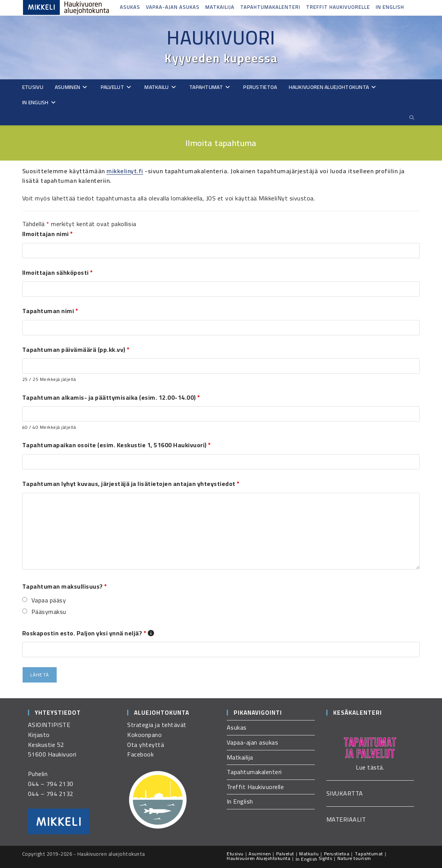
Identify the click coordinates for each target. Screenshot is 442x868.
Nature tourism (354, 858)
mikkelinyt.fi (125, 171)
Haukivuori (221, 38)
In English (390, 7)
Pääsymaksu (49, 612)
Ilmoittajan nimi (48, 234)
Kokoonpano (144, 735)
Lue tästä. (370, 767)
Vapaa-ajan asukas (173, 7)
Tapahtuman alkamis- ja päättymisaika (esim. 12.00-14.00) (111, 397)
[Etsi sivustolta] (412, 118)
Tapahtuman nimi (50, 311)
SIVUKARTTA (345, 793)
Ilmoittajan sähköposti (58, 272)
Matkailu (309, 854)
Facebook (140, 754)
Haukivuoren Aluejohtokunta (259, 858)
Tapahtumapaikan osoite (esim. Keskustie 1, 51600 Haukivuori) (117, 445)
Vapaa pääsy (49, 601)
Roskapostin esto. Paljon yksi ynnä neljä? (88, 633)
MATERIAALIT (346, 819)
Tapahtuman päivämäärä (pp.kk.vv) (76, 349)
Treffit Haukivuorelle (338, 7)
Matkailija (220, 7)
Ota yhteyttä (146, 745)
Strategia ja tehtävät (157, 725)
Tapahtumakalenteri (270, 7)
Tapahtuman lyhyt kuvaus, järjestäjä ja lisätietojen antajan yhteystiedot (131, 484)
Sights (325, 858)
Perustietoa (337, 854)
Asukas (130, 7)
